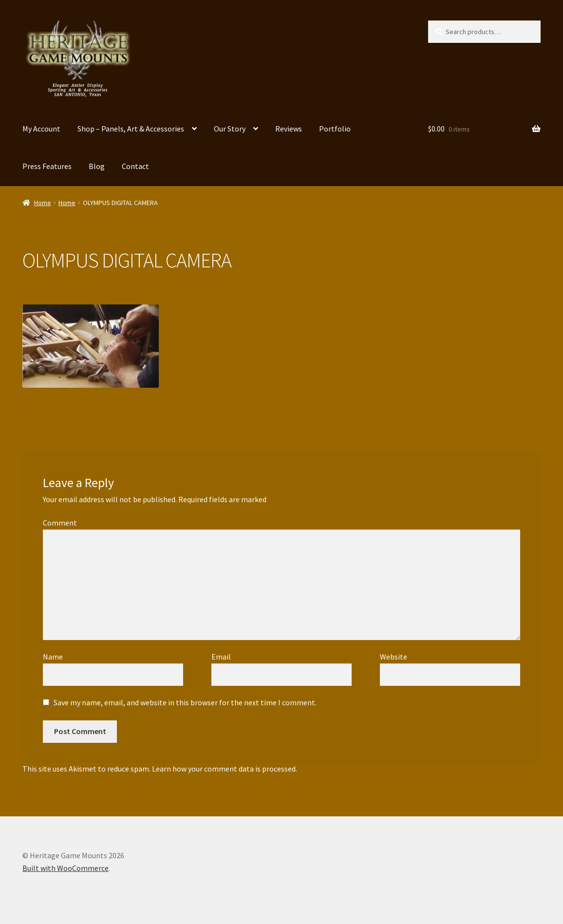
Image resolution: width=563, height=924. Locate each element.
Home (43, 203)
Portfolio (335, 129)
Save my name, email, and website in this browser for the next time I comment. (185, 702)
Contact (135, 166)
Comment (62, 523)
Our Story (230, 129)
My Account (41, 129)
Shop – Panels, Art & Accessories (131, 129)
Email (224, 657)
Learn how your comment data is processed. (225, 769)
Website (394, 657)
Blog (97, 166)
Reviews (289, 129)
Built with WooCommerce (66, 868)
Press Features (47, 166)
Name (55, 657)
